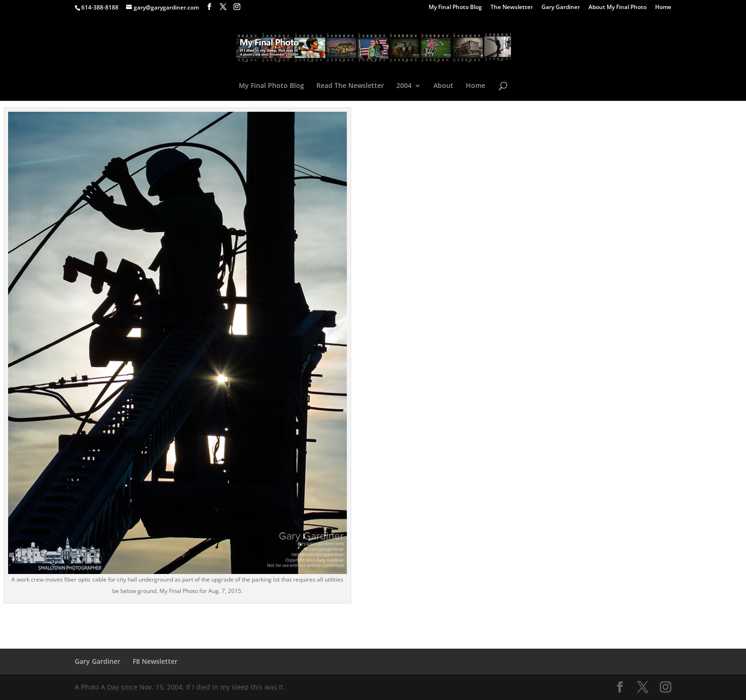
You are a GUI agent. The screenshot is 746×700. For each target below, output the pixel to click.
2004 (404, 86)
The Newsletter (512, 8)
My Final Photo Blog (455, 8)
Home (663, 8)
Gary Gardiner (561, 8)
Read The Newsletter (350, 86)
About (443, 86)
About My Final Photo (618, 8)
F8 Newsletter (155, 661)
